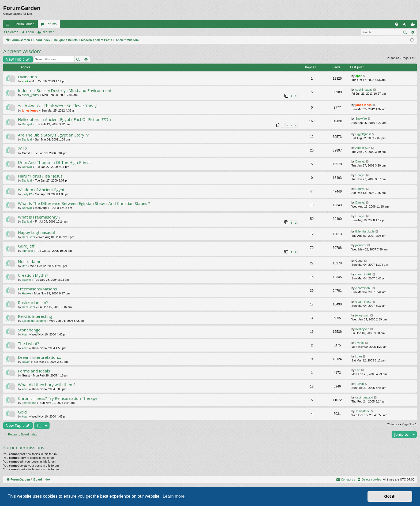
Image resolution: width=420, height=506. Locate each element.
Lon (358, 370)
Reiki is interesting (35, 316)
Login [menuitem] (406, 25)
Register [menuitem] (414, 25)
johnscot (27, 251)
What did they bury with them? (47, 385)
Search (13, 32)
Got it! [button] (390, 496)
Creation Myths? (33, 275)
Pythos (360, 343)
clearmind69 (363, 274)
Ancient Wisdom (22, 51)
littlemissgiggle (365, 231)
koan (25, 334)
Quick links (8, 25)
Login (30, 32)
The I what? (29, 344)
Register (48, 32)
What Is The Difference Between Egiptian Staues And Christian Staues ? (84, 203)
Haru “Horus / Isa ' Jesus (40, 176)
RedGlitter (29, 237)
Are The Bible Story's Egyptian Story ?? (53, 135)
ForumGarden (25, 24)
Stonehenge (29, 330)
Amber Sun (363, 148)
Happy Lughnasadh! (37, 232)
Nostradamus (31, 261)
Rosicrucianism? (33, 302)
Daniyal (27, 124)
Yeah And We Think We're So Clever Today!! (58, 106)
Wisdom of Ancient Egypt (41, 190)
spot (25, 81)
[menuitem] (397, 24)
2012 (22, 149)
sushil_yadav (31, 95)
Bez (25, 266)
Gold (22, 412)
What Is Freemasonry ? (39, 217)
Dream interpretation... (40, 357)
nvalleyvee (362, 329)
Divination (27, 77)
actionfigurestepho (34, 321)
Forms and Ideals (34, 371)
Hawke (27, 280)
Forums (51, 24)
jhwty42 (27, 194)
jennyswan (362, 315)
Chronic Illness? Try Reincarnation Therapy (58, 398)
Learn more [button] (174, 496)
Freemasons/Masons (37, 289)
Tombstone (29, 403)
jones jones (30, 110)
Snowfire (361, 119)
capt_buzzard (364, 397)
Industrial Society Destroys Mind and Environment (65, 90)
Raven (26, 362)
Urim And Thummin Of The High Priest (54, 162)
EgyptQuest (363, 134)
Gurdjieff (26, 246)
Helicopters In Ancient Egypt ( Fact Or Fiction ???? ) (64, 119)
